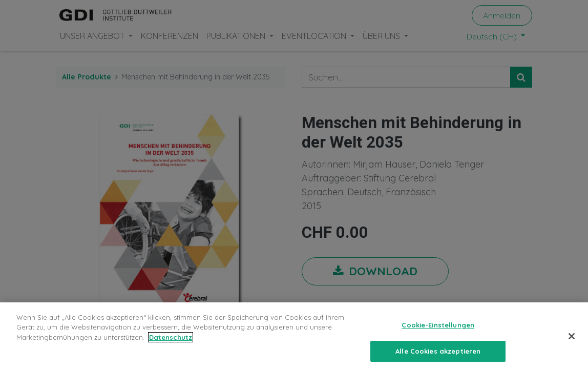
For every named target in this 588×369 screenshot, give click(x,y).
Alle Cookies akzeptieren (438, 356)
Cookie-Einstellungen (438, 330)
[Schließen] (572, 341)
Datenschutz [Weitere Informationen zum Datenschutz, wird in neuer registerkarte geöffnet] (171, 342)
